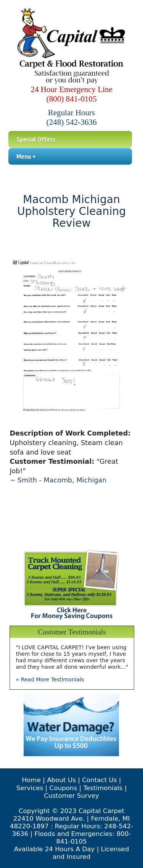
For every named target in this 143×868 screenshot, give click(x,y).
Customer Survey (71, 795)
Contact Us (99, 780)
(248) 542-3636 (72, 122)
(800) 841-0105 (72, 99)
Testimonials (103, 788)
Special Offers (36, 139)
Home (31, 780)
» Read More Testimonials (50, 679)
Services (30, 788)
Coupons (63, 788)
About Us (61, 780)
